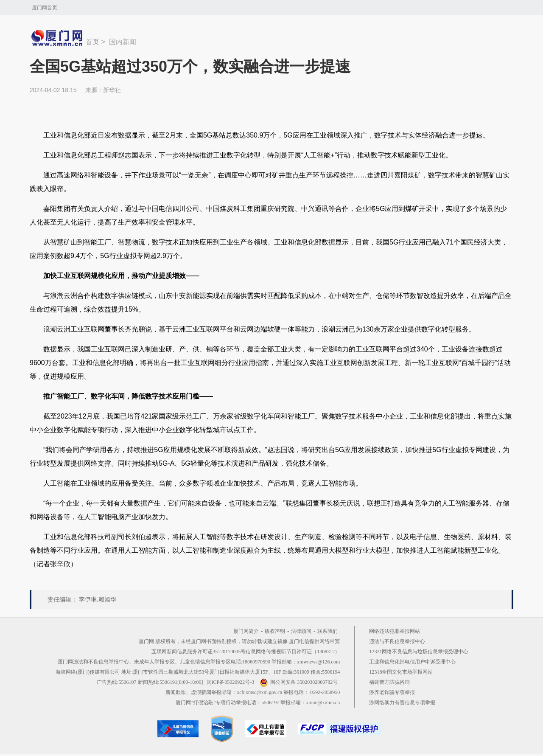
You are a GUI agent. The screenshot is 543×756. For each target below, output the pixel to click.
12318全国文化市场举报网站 (401, 672)
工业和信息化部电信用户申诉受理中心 (412, 662)
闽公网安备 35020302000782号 (299, 682)
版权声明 (275, 631)
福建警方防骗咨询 (389, 682)
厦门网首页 (45, 8)
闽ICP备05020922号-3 (231, 682)
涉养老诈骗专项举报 (392, 692)
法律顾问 (301, 631)
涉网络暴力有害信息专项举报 (402, 703)
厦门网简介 (246, 631)
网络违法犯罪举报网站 (395, 631)
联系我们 (327, 631)
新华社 (112, 90)
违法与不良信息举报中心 (397, 641)
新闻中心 (58, 38)
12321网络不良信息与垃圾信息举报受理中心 (419, 652)
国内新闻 (123, 42)
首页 (92, 42)
